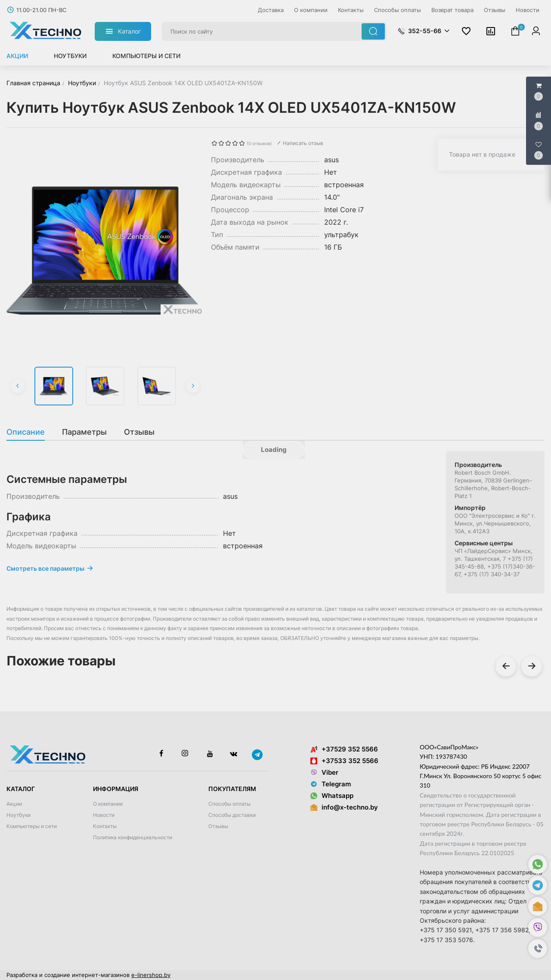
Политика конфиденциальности (133, 837)
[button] (538, 949)
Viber (324, 772)
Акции (17, 56)
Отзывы (218, 826)
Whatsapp (332, 796)
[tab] (30, 432)
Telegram (331, 784)
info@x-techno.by (350, 807)
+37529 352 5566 (344, 749)
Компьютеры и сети (146, 56)
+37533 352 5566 (344, 761)
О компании (108, 804)
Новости (104, 815)
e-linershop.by (151, 975)
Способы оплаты (229, 804)
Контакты (105, 826)
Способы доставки (232, 815)
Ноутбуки (70, 56)
